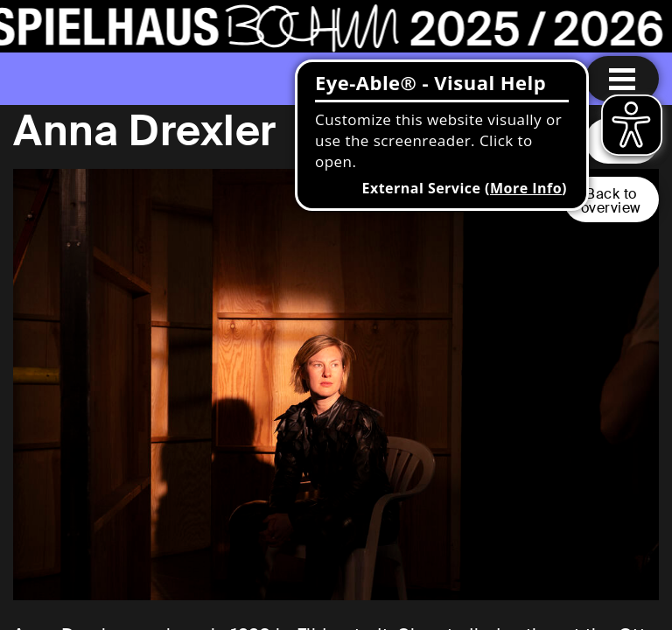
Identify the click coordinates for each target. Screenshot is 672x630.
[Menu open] (622, 79)
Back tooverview (611, 201)
